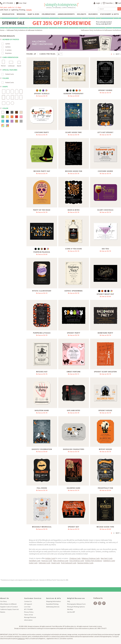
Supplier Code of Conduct (9, 607)
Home (2, 30)
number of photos (11, 39)
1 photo (8, 44)
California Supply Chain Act (9, 609)
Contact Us (28, 601)
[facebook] (95, 603)
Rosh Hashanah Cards (69, 563)
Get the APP (71, 612)
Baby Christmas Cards (61, 561)
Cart (118, 3)
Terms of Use (29, 615)
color (5, 108)
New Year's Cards (107, 558)
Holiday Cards (50, 558)
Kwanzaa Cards (47, 561)
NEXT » (118, 54)
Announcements (66, 14)
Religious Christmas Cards (91, 558)
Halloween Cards (44, 563)
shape (5, 87)
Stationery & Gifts (109, 14)
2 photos (8, 47)
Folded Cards (9, 74)
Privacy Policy (29, 612)
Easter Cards (33, 563)
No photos (8, 53)
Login (97, 3)
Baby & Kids (34, 14)
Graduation (8, 14)
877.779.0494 (6, 3)
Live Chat (21, 3)
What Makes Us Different (8, 604)
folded (6, 78)
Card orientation (10, 57)
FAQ (69, 601)
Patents (3, 612)
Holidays (82, 14)
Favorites (109, 3)
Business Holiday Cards (85, 563)
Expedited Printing (52, 604)
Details (29, 10)
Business (93, 14)
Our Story (3, 601)
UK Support (28, 604)
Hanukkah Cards (35, 561)
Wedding (21, 14)
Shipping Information (54, 601)
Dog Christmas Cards (77, 561)
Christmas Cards (75, 558)
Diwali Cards (56, 563)
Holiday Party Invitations (94, 561)
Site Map (70, 609)
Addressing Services (53, 607)
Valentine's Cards (109, 561)
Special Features (10, 70)
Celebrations (49, 14)
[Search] (108, 9)
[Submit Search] (119, 9)
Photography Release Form (76, 604)
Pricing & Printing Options (76, 607)
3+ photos (8, 50)
